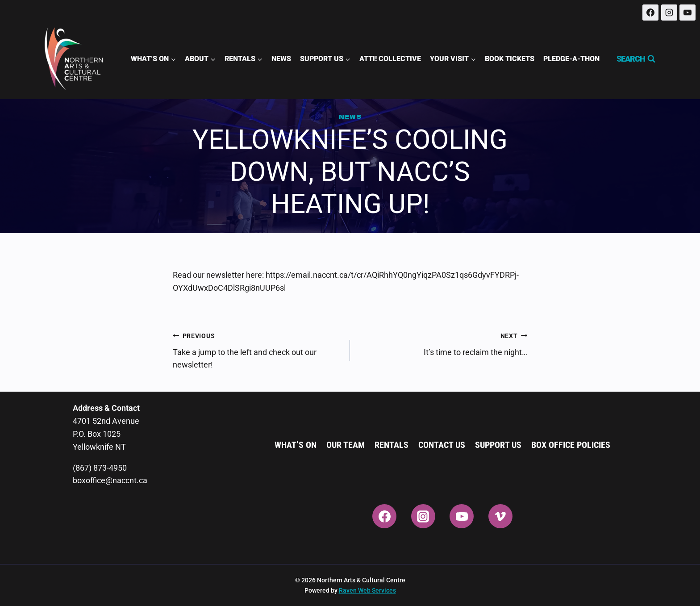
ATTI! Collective (390, 59)
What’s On (296, 445)
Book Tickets (510, 59)
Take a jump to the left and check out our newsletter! (257, 349)
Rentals (392, 445)
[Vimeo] (500, 516)
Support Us (498, 445)
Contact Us (442, 445)
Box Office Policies (571, 445)
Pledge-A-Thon (571, 59)
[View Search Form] (632, 59)
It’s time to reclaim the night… (443, 343)
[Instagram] (669, 13)
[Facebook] (650, 13)
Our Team (346, 445)
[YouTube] (687, 13)
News (281, 59)
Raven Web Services (367, 590)
